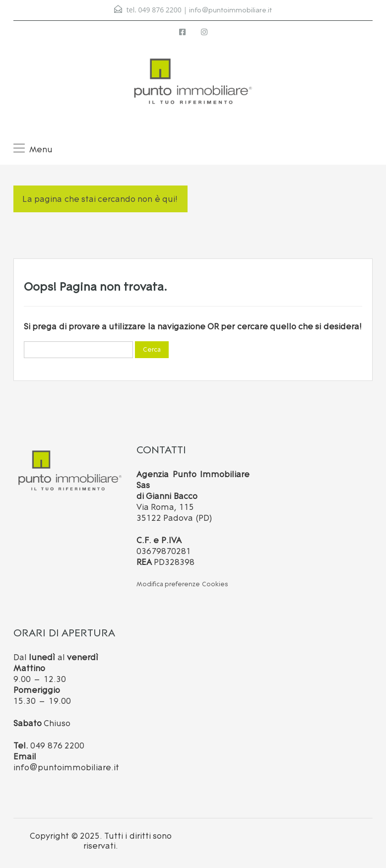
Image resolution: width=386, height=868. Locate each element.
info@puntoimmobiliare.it (230, 10)
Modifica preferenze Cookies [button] (182, 584)
